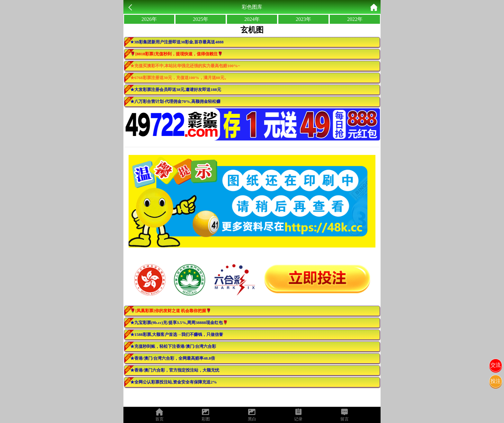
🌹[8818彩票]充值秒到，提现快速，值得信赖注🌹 (176, 54)
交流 (496, 365)
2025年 (201, 19)
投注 (496, 381)
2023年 (303, 19)
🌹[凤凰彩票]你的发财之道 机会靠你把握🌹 (171, 311)
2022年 (355, 19)
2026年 (149, 19)
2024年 (252, 19)
